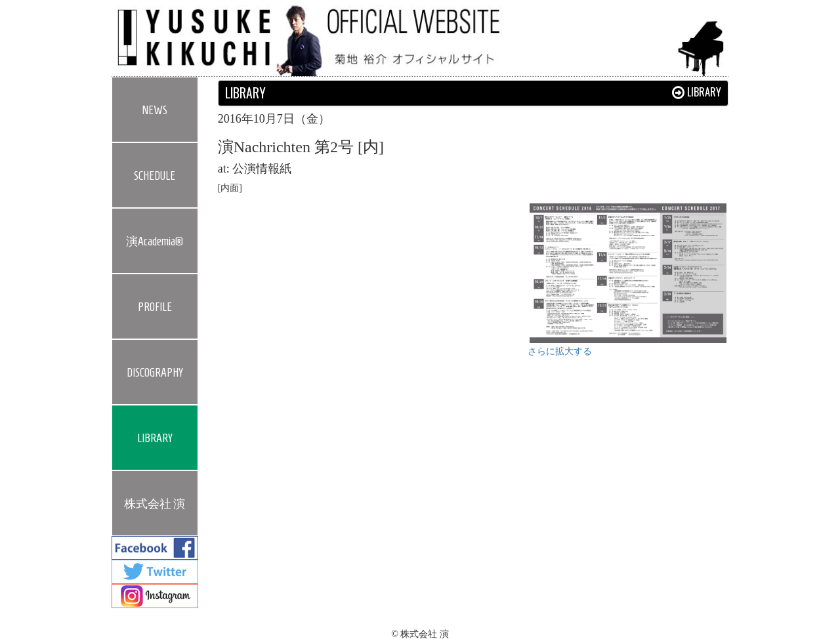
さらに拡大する (560, 351)
